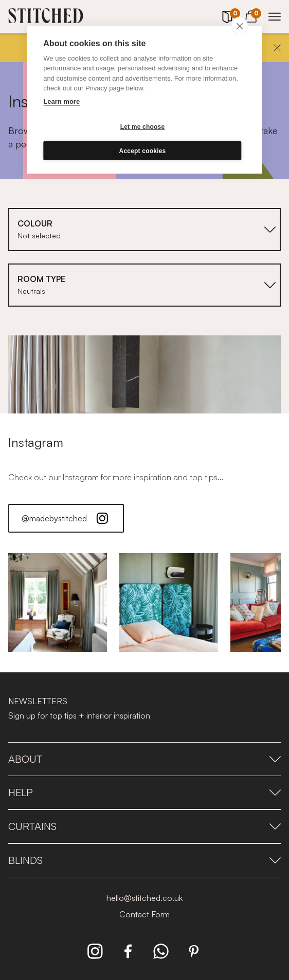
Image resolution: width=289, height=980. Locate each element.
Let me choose (143, 127)
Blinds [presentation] (144, 860)
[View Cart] (251, 15)
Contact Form (144, 914)
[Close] (277, 48)
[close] (240, 26)
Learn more (61, 101)
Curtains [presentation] (144, 826)
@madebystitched (66, 518)
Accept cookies (143, 151)
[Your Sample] (227, 17)
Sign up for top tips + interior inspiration (79, 715)
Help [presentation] (144, 792)
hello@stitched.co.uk (144, 898)
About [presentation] (144, 759)
